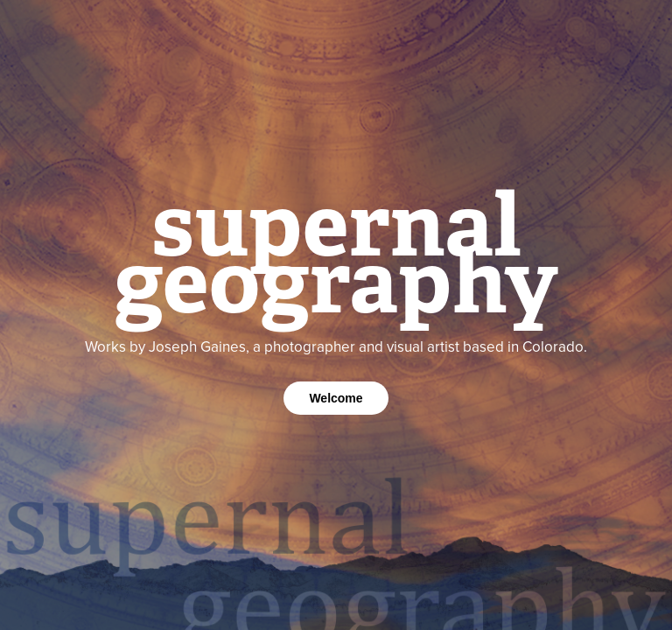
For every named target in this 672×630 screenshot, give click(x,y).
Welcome (336, 398)
